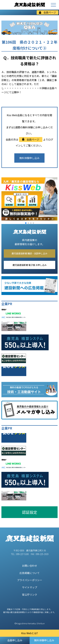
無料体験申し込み (29, 158)
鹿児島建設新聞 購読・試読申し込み (29, 253)
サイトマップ (30, 587)
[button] (26, 223)
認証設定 (30, 512)
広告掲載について (30, 573)
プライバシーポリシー (30, 580)
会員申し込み (15, 640)
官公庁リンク (30, 595)
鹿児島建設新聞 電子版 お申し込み (30, 265)
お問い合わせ (30, 566)
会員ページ (48, 12)
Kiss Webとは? (29, 633)
